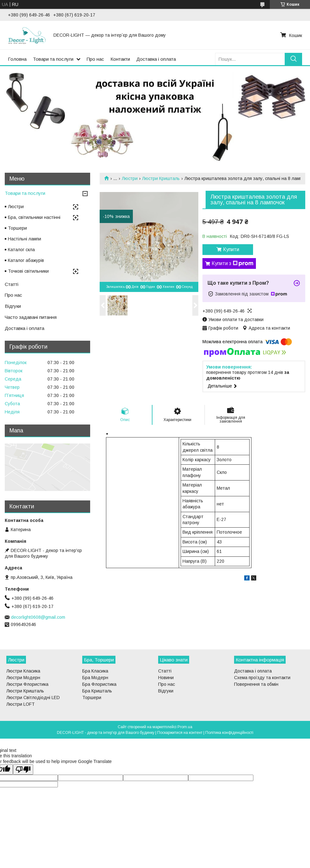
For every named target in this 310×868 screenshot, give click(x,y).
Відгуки (13, 306)
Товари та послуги (53, 59)
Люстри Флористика (27, 684)
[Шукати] (293, 59)
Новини (166, 678)
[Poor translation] (23, 769)
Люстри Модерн (23, 678)
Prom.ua (185, 727)
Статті (12, 284)
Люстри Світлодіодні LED (33, 697)
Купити (231, 249)
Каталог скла (21, 250)
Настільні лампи (25, 239)
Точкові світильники (28, 271)
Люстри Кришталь (161, 178)
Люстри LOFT (21, 704)
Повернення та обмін (256, 684)
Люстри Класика (23, 671)
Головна (17, 59)
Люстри (130, 178)
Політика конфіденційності (229, 733)
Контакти (120, 59)
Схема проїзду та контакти (262, 678)
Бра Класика (95, 671)
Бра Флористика (99, 684)
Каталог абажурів (26, 260)
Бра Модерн (95, 678)
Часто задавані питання (31, 317)
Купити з (232, 263)
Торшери (17, 228)
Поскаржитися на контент (180, 733)
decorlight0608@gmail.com (38, 617)
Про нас (95, 59)
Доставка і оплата (156, 59)
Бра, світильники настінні (34, 217)
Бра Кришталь (97, 691)
